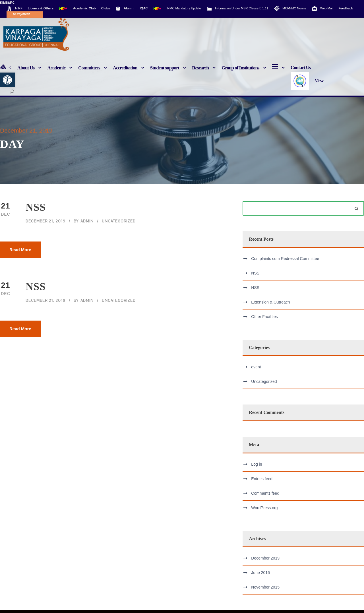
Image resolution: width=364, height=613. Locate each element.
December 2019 (265, 561)
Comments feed (265, 496)
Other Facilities (264, 319)
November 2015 (265, 590)
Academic (56, 68)
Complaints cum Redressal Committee (285, 261)
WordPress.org (264, 510)
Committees (89, 68)
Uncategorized (119, 224)
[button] (7, 80)
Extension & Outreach (270, 305)
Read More (20, 252)
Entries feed (262, 481)
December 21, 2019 (45, 224)
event (256, 370)
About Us (26, 68)
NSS (36, 210)
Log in (257, 467)
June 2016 (260, 575)
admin (87, 224)
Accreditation (125, 68)
